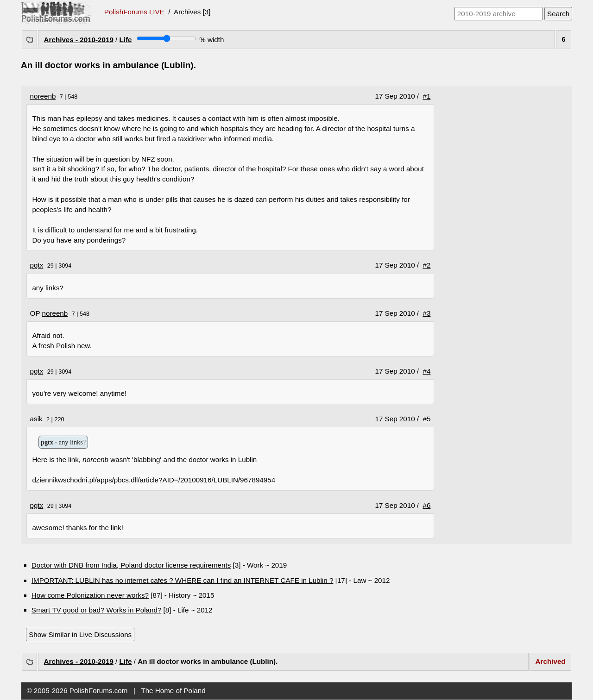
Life (126, 40)
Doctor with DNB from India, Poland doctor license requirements (131, 565)
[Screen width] (167, 38)
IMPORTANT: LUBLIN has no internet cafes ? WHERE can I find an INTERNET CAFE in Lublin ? (183, 580)
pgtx (37, 265)
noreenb (43, 96)
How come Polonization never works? (90, 595)
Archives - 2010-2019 (79, 40)
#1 (427, 96)
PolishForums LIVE (134, 12)
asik (36, 419)
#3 (427, 313)
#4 (427, 371)
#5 (427, 419)
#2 (427, 265)
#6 (427, 505)
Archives (187, 12)
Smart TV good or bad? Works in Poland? (97, 610)
